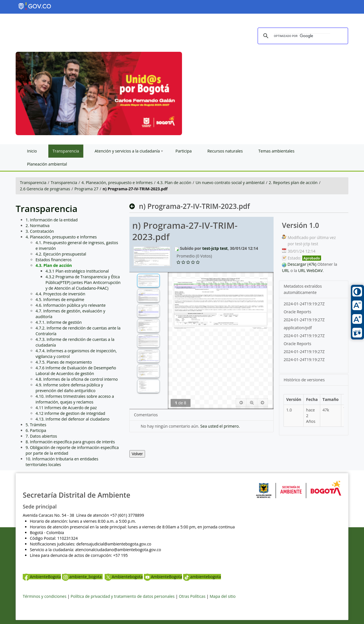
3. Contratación (40, 231)
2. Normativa (38, 225)
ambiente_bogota (82, 577)
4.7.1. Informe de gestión (59, 322)
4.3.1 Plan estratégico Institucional (77, 271)
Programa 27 (86, 189)
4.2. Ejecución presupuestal (61, 254)
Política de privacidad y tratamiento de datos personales (123, 596)
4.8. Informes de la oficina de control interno (77, 379)
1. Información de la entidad (52, 220)
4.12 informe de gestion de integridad (70, 413)
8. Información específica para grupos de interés (70, 442)
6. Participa (36, 430)
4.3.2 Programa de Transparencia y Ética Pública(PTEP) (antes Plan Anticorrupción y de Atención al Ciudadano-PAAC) (83, 282)
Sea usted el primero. (220, 426)
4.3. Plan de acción (174, 183)
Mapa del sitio (223, 596)
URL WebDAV (310, 270)
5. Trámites (36, 425)
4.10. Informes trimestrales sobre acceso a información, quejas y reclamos (75, 399)
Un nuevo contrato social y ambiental (230, 183)
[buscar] (302, 36)
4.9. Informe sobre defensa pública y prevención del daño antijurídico (69, 388)
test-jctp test (215, 248)
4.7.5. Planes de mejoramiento (64, 362)
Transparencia (33, 183)
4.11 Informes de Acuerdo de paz (66, 408)
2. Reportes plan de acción (293, 183)
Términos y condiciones (45, 596)
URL (286, 270)
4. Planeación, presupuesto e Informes (117, 183)
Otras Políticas (192, 596)
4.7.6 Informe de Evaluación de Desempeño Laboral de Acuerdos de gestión (76, 371)
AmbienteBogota (42, 577)
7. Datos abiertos (41, 436)
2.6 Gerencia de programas (45, 189)
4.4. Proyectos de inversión (60, 294)
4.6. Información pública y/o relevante (71, 305)
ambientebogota (202, 577)
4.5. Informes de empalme (60, 299)
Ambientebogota (124, 577)
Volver (137, 454)
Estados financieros (54, 260)
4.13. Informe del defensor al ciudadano (73, 419)
